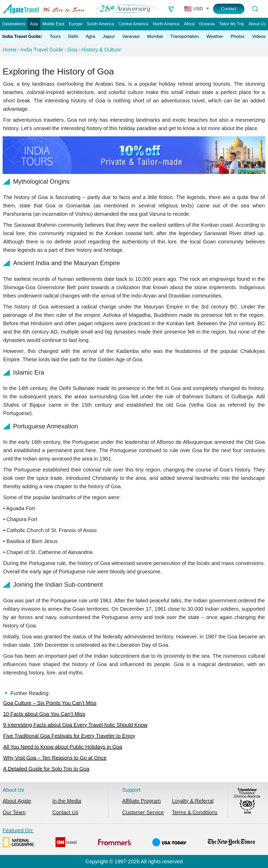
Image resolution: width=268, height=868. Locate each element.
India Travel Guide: (22, 36)
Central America (133, 24)
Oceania (207, 24)
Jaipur (109, 36)
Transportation (185, 36)
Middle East (53, 24)
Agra (91, 36)
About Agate (17, 801)
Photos (238, 36)
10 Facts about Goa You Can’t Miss (44, 714)
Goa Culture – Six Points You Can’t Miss (50, 703)
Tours (55, 36)
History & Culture (101, 50)
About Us (257, 24)
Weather (215, 36)
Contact (229, 9)
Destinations (14, 24)
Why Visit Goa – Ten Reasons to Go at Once (55, 758)
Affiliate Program (141, 801)
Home (10, 50)
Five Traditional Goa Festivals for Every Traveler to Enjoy (69, 736)
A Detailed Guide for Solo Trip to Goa (46, 769)
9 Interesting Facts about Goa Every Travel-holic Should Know (75, 725)
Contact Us (65, 812)
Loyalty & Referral (193, 801)
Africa (189, 24)
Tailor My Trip (231, 24)
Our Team (14, 812)
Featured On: (129, 839)
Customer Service (143, 812)
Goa (72, 50)
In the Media (67, 801)
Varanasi (131, 36)
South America (100, 24)
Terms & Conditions (195, 812)
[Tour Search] (255, 9)
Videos (259, 36)
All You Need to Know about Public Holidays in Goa (63, 747)
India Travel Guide (42, 50)
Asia (34, 24)
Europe (76, 24)
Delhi (73, 36)
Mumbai (155, 36)
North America (166, 24)
